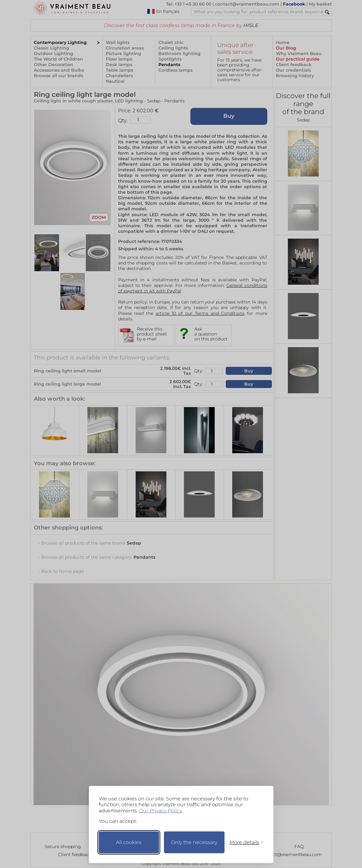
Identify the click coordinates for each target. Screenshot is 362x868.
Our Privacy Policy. (161, 811)
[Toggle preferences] (244, 842)
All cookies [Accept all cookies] (129, 842)
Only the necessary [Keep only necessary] (194, 842)
